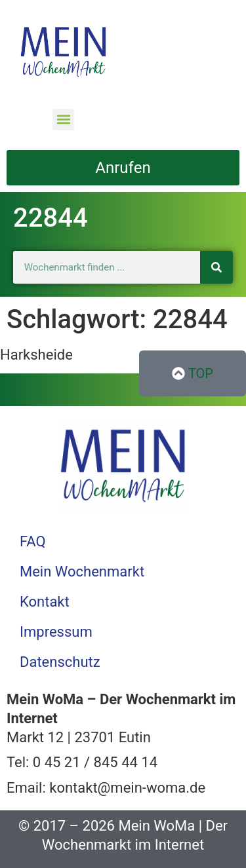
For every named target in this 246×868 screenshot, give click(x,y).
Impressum (56, 632)
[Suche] (216, 267)
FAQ (33, 541)
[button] (63, 120)
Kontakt (45, 602)
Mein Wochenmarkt (82, 572)
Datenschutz (60, 662)
